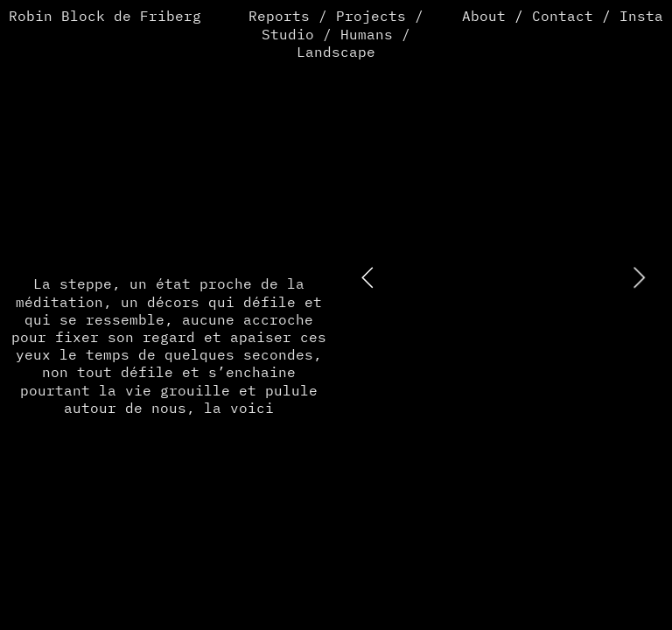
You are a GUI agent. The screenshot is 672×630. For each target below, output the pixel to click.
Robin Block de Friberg (105, 17)
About (484, 17)
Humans (367, 35)
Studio (288, 35)
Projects (371, 17)
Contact (563, 17)
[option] (503, 277)
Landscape (336, 53)
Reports (279, 17)
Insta (641, 17)
